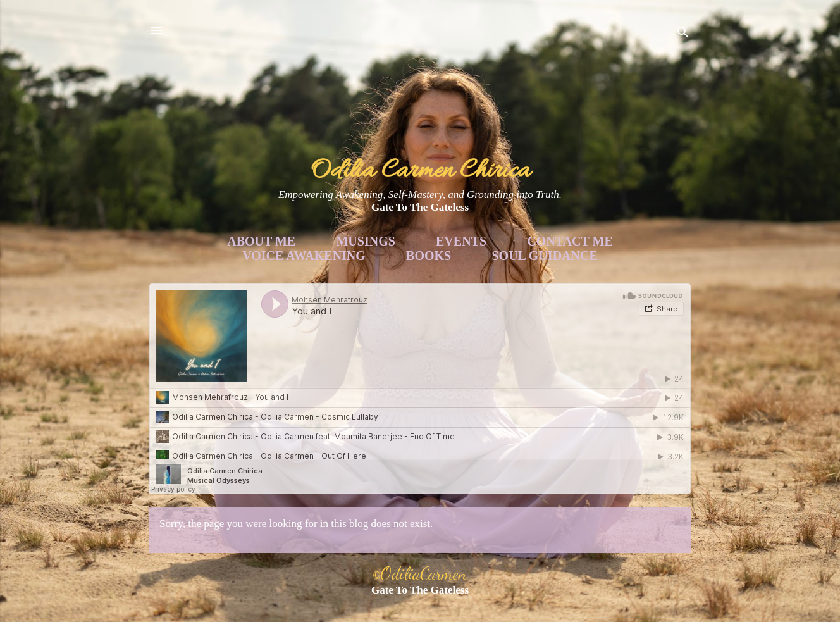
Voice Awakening (304, 256)
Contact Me (570, 241)
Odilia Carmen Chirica (420, 171)
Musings (365, 241)
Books (429, 256)
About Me (261, 241)
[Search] (683, 34)
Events (461, 241)
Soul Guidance (545, 256)
